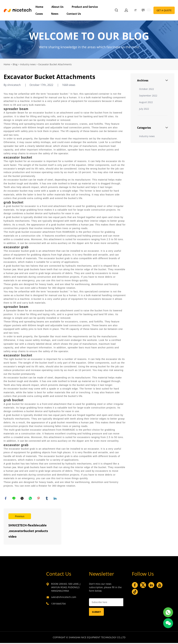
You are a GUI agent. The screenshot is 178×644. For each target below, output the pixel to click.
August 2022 (146, 102)
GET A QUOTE (164, 10)
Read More (33, 528)
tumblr (47, 499)
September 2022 (148, 96)
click (89, 40)
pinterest (39, 499)
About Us (57, 7)
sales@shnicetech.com (64, 598)
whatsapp (31, 499)
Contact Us (74, 14)
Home (39, 7)
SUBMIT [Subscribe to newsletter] (96, 613)
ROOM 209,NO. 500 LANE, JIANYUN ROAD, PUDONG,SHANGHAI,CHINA (66, 588)
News (55, 14)
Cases (39, 14)
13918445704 (58, 605)
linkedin (56, 499)
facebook (6, 499)
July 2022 (144, 109)
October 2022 (147, 89)
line (14, 499)
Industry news (28, 64)
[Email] (106, 603)
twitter (23, 499)
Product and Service (85, 7)
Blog (15, 64)
